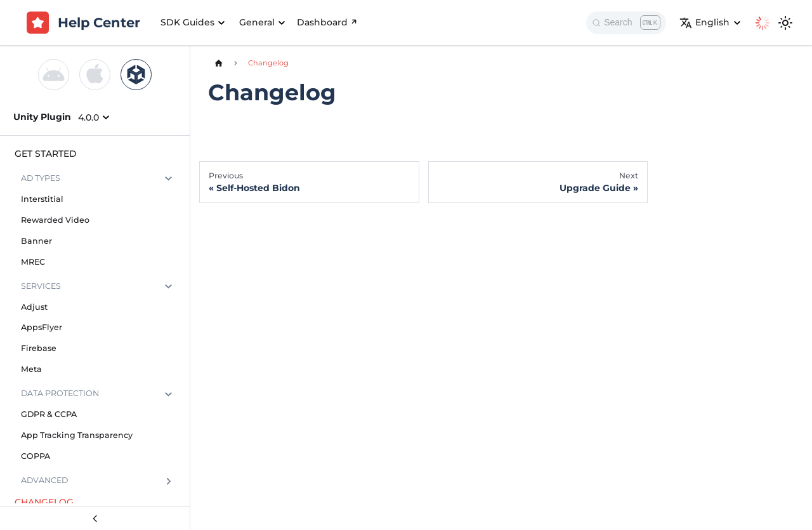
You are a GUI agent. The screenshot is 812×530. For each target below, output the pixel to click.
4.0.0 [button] (88, 117)
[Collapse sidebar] (95, 518)
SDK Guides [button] (187, 22)
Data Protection (60, 393)
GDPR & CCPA (49, 414)
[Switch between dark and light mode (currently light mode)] (785, 23)
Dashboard (328, 22)
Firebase (39, 348)
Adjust (34, 307)
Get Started (46, 154)
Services (41, 286)
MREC (33, 262)
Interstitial (42, 199)
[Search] (626, 23)
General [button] (257, 22)
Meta (31, 369)
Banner (36, 241)
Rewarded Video (55, 220)
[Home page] (219, 63)
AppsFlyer (42, 327)
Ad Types (41, 178)
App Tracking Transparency (77, 435)
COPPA (36, 456)
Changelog (44, 502)
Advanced (44, 480)
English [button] (704, 23)
